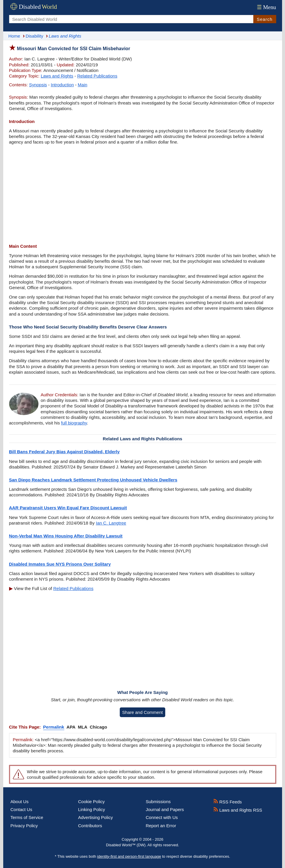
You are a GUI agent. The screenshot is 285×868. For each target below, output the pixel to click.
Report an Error (161, 826)
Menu (266, 7)
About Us (20, 802)
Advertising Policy (95, 817)
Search (265, 19)
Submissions (158, 802)
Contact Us (21, 809)
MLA (83, 727)
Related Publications (97, 76)
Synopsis (38, 85)
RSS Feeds (228, 802)
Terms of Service (27, 817)
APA (71, 727)
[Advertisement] (143, 195)
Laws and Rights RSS (238, 810)
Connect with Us (162, 817)
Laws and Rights (57, 76)
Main (83, 85)
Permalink (54, 727)
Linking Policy (92, 809)
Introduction (62, 85)
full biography (74, 423)
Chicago (98, 727)
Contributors (90, 826)
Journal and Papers (165, 809)
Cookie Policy (91, 802)
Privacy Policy (24, 826)
